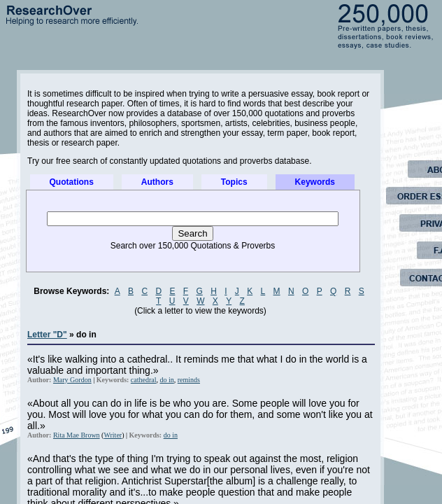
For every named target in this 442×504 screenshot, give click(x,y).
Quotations (72, 182)
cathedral (144, 380)
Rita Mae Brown (77, 435)
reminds (189, 380)
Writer (113, 435)
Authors (157, 182)
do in (167, 380)
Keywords (315, 182)
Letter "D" (47, 335)
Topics (234, 182)
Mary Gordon (72, 380)
